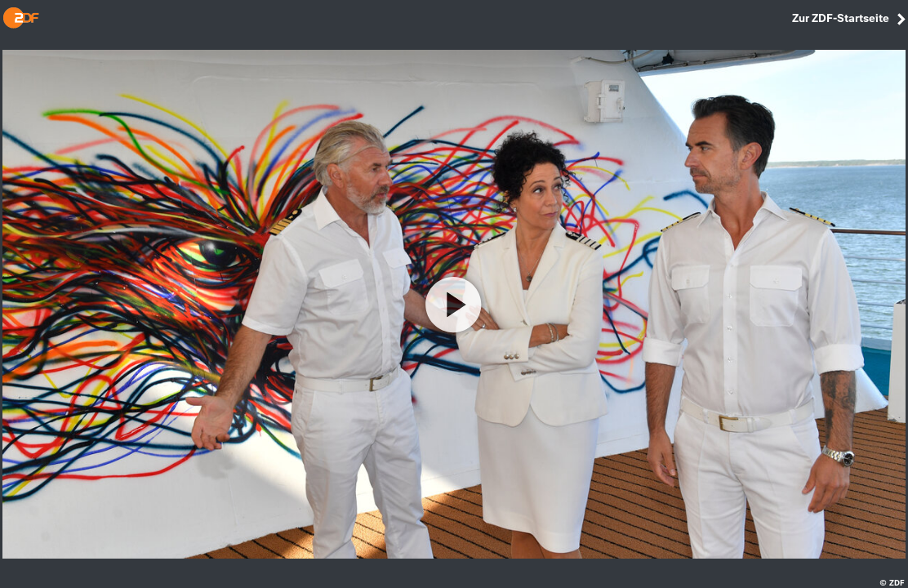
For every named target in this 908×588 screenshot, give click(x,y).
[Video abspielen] (454, 305)
